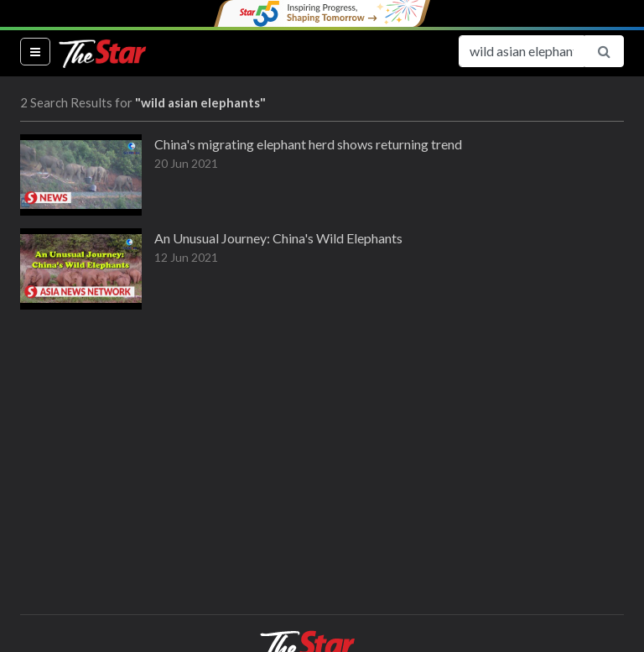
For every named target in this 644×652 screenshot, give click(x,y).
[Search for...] (522, 51)
